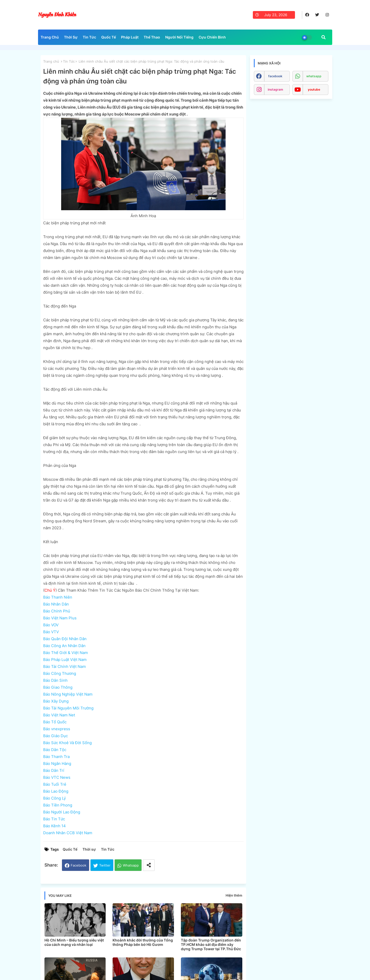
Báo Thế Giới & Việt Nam (66, 653)
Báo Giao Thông (58, 687)
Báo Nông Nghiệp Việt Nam (68, 694)
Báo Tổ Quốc (55, 722)
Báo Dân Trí (54, 770)
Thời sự (89, 849)
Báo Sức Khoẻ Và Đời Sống (67, 743)
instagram (275, 89)
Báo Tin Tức (54, 819)
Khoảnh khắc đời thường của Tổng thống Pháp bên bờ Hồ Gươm (143, 942)
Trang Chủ (50, 37)
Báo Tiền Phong (58, 805)
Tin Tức (89, 37)
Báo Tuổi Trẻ (55, 784)
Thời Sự (71, 37)
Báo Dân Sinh (55, 680)
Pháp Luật (130, 37)
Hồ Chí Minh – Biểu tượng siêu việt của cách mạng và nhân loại (74, 942)
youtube (314, 89)
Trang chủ (51, 61)
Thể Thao (152, 37)
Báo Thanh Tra (56, 757)
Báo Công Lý (54, 798)
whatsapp (314, 76)
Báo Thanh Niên (58, 597)
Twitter (105, 865)
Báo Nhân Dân (56, 604)
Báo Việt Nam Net (59, 715)
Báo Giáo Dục (55, 736)
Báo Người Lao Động (62, 812)
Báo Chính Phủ (57, 611)
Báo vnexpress (57, 729)
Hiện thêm (234, 895)
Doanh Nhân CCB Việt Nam (68, 833)
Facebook (78, 865)
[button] (323, 37)
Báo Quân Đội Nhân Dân (65, 639)
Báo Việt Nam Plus (60, 618)
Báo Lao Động (56, 791)
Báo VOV (51, 625)
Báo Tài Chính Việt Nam (64, 666)
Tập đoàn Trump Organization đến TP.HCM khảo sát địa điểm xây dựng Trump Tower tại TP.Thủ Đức (211, 944)
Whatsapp (131, 865)
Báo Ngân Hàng (57, 763)
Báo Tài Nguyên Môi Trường (68, 708)
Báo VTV (51, 632)
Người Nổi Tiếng (179, 37)
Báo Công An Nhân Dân (64, 646)
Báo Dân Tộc (55, 750)
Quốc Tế (109, 37)
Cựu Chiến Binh (212, 37)
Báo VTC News (57, 777)
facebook (275, 76)
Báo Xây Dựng (56, 701)
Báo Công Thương (60, 673)
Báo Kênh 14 (54, 826)
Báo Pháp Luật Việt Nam (65, 660)
